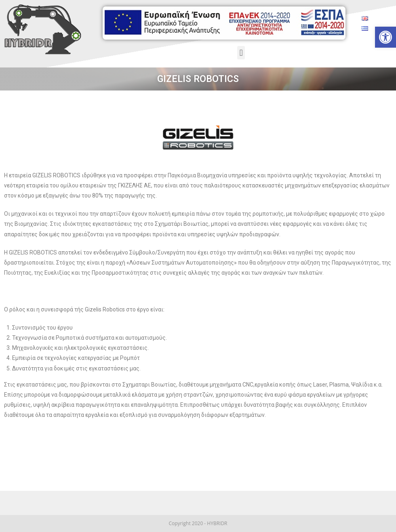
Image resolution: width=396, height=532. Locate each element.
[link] (385, 37)
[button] (241, 53)
